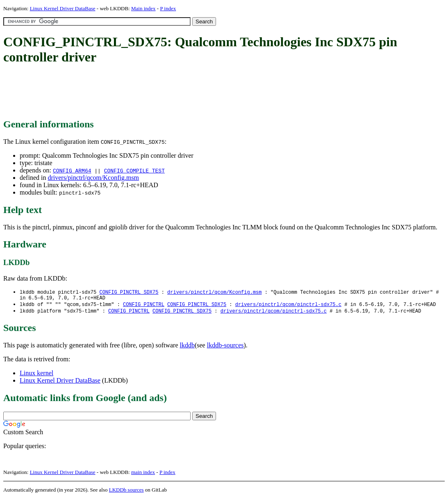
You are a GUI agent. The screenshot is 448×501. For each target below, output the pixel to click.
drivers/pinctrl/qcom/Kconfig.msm (93, 178)
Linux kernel (36, 375)
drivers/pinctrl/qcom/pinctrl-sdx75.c (288, 306)
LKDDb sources (126, 492)
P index (168, 8)
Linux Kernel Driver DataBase (63, 8)
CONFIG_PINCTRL (144, 306)
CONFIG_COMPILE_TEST (134, 170)
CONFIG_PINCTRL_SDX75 (129, 292)
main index (143, 475)
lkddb (187, 348)
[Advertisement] (152, 92)
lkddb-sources (225, 348)
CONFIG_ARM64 (72, 170)
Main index (143, 8)
